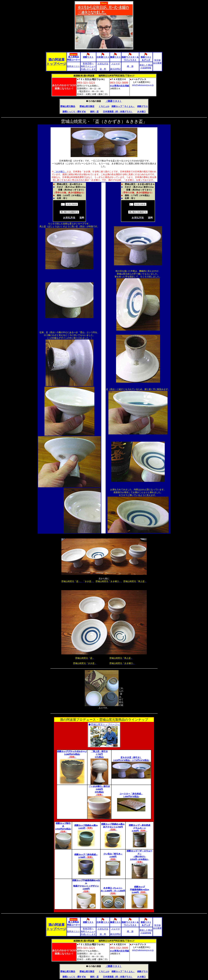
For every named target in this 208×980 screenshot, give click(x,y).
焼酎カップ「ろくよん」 (123, 106)
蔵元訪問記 (115, 69)
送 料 (103, 69)
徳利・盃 (94, 112)
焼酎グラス (142, 106)
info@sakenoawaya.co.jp (143, 85)
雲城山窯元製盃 (87, 106)
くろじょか (104, 106)
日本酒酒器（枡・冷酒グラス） (118, 112)
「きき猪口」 (60, 172)
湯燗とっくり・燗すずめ (74, 112)
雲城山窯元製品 (68, 106)
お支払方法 (103, 64)
